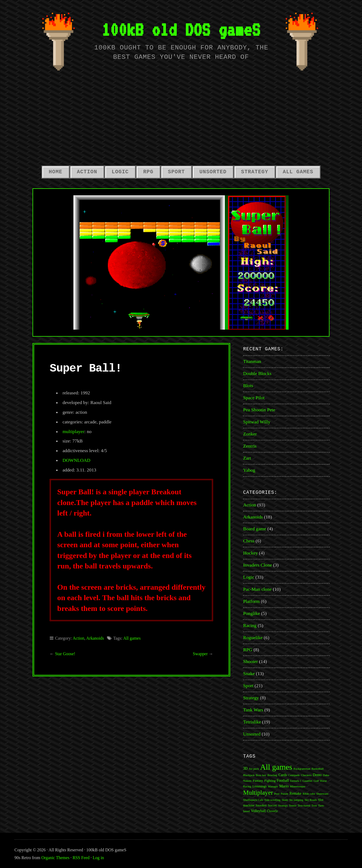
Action (87, 172)
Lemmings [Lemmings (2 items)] (260, 786)
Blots (248, 386)
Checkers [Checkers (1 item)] (306, 775)
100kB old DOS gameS (181, 29)
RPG (148, 172)
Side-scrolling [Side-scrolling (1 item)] (272, 800)
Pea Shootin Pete (259, 410)
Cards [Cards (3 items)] (283, 775)
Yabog (249, 470)
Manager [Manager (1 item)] (273, 786)
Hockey (251, 553)
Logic (120, 172)
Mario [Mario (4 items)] (284, 786)
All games (132, 638)
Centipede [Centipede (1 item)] (294, 775)
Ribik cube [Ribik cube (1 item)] (309, 794)
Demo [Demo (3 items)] (317, 775)
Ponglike (252, 613)
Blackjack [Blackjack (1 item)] (249, 775)
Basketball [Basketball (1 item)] (317, 769)
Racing (250, 625)
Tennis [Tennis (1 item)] (293, 806)
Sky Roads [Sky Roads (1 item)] (311, 800)
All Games (298, 172)
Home (55, 172)
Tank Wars (253, 710)
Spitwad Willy (257, 422)
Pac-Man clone (257, 589)
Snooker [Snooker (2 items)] (261, 805)
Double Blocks (257, 373)
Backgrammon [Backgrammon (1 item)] (302, 769)
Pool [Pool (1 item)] (277, 794)
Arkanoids (95, 638)
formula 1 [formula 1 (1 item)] (296, 781)
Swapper (200, 654)
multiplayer (73, 431)
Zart (247, 458)
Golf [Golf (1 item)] (316, 781)
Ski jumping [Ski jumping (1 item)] (296, 800)
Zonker (250, 434)
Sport (176, 172)
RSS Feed (81, 858)
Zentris (250, 446)
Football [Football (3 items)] (283, 781)
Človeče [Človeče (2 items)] (273, 811)
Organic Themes (55, 858)
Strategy (255, 172)
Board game (255, 529)
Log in (98, 858)
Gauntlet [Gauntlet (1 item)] (308, 781)
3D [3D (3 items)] (245, 768)
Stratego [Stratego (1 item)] (283, 806)
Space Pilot (254, 398)
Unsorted (213, 172)
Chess (249, 541)
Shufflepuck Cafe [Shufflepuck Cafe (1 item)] (253, 800)
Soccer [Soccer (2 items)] (272, 805)
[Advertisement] (181, 121)
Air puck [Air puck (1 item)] (254, 769)
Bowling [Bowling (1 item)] (272, 775)
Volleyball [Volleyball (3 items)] (258, 811)
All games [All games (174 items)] (276, 767)
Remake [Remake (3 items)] (295, 793)
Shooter (251, 661)
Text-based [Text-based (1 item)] (304, 806)
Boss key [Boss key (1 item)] (261, 775)
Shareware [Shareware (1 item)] (322, 794)
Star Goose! (65, 654)
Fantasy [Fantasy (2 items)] (258, 781)
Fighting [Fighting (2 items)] (270, 781)
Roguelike (253, 638)
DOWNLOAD (76, 460)
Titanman (252, 361)
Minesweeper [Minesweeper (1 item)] (298, 786)
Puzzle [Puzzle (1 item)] (285, 794)
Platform (251, 601)
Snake (249, 673)
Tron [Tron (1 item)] (314, 806)
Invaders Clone (258, 565)
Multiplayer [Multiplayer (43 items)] (258, 793)
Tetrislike (252, 722)
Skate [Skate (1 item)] (285, 800)
